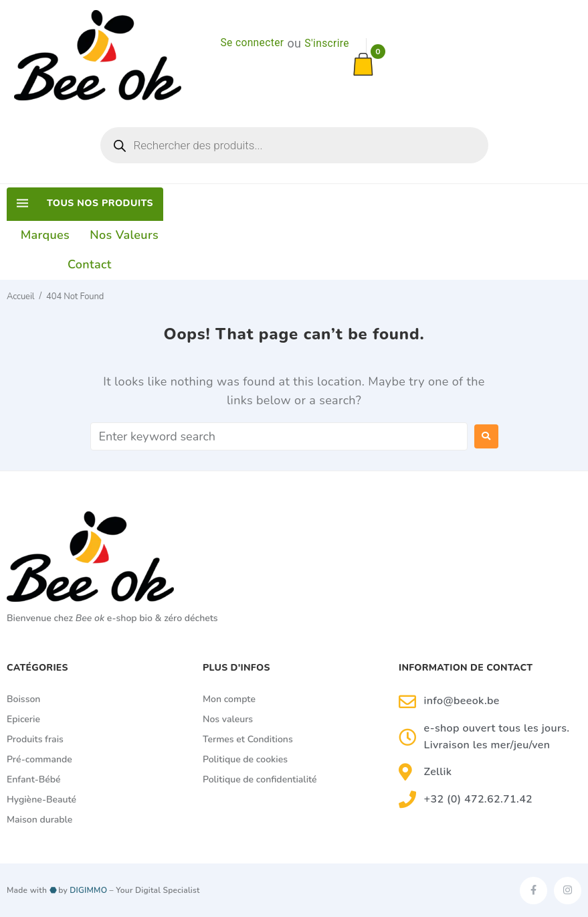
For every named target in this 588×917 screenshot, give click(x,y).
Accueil (20, 297)
